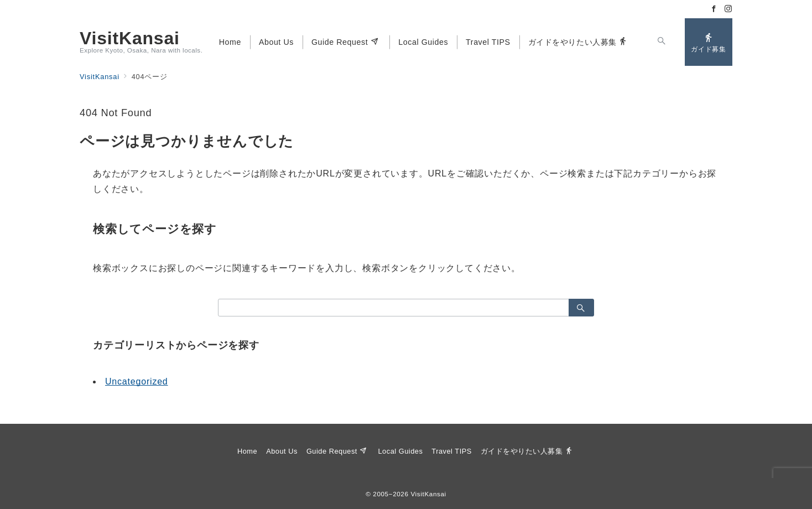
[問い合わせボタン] (709, 42)
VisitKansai (130, 38)
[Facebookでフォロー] (714, 9)
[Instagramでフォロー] (728, 9)
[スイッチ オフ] (662, 42)
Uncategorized (137, 381)
